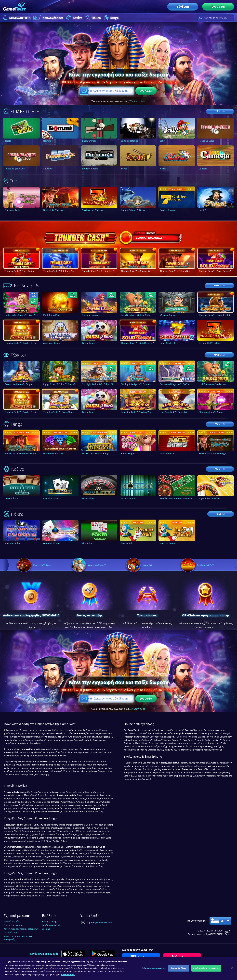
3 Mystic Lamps (90, 315)
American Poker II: (14, 543)
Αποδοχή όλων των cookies (206, 968)
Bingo (111, 18)
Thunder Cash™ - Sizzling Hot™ (99, 271)
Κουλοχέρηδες (48, 18)
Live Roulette (11, 498)
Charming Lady (12, 210)
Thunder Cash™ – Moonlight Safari (216, 315)
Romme (47, 141)
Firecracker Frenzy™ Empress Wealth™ (22, 384)
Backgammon (89, 141)
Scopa (124, 169)
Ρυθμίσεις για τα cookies (154, 968)
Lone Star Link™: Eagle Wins (174, 412)
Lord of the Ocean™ (122, 565)
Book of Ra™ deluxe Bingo (212, 453)
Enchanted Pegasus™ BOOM (175, 384)
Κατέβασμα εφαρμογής (44, 954)
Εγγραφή (218, 6)
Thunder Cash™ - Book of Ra (136, 271)
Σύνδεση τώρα (137, 101)
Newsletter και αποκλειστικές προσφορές (18, 938)
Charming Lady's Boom (211, 412)
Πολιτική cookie (11, 932)
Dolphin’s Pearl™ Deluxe (134, 210)
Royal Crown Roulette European (176, 498)
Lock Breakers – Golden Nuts (135, 315)
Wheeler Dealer (167, 315)
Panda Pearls (89, 343)
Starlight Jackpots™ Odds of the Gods (100, 384)
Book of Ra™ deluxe (54, 210)
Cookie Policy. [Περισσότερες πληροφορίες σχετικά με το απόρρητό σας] (68, 975)
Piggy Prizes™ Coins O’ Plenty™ (60, 384)
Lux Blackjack (128, 498)
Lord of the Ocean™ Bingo (96, 453)
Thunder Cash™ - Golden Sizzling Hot (22, 343)
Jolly (162, 141)
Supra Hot (172, 565)
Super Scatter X (168, 343)
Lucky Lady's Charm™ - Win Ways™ (22, 315)
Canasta (203, 169)
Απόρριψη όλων (178, 968)
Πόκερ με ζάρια (206, 141)
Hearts (163, 169)
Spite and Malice (129, 141)
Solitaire (48, 169)
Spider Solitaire (90, 169)
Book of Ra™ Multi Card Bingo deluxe (22, 453)
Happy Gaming (49, 921)
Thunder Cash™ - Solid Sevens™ (216, 271)
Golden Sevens (167, 210)
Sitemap (46, 929)
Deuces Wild (127, 543)
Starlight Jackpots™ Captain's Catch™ (139, 384)
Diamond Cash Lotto (54, 453)
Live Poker (87, 543)
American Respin (52, 343)
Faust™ (203, 210)
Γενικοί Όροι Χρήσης (14, 925)
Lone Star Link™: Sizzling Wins (137, 412)
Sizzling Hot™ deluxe (93, 210)
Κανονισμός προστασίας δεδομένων (21, 929)
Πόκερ (93, 18)
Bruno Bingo (127, 453)
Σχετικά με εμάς (11, 921)
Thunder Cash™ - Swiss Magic (59, 412)
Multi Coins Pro (51, 315)
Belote (8, 141)
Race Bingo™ (167, 453)
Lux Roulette (89, 498)
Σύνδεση (183, 6)
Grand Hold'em (51, 543)
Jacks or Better (167, 543)
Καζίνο (74, 18)
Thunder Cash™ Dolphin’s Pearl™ (61, 271)
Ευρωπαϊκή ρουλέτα (209, 498)
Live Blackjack (51, 498)
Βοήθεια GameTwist (52, 925)
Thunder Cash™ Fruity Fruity (19, 271)
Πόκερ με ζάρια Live (14, 169)
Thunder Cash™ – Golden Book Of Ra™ (177, 271)
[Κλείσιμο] (232, 968)
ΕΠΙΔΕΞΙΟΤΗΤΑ (16, 18)
